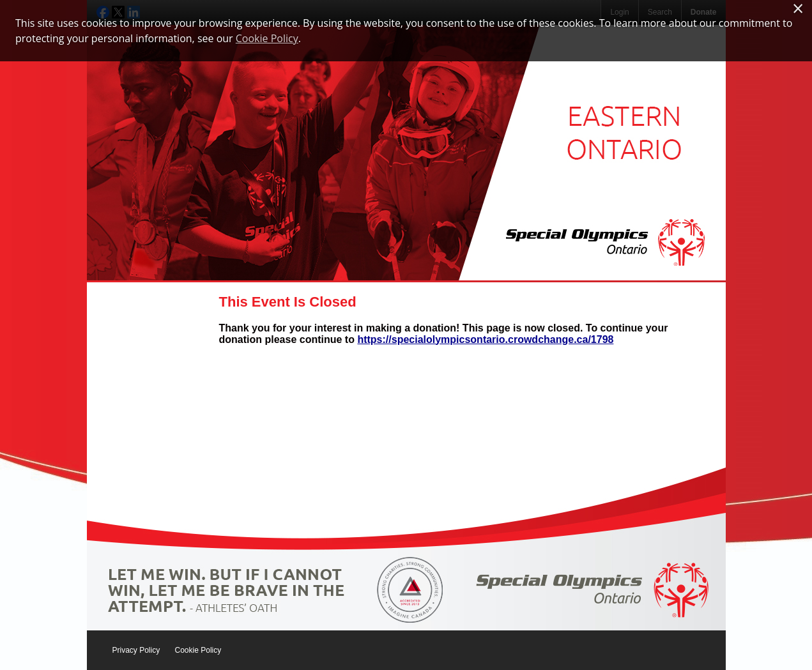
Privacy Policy (136, 650)
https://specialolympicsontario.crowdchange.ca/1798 (485, 339)
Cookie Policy (198, 650)
